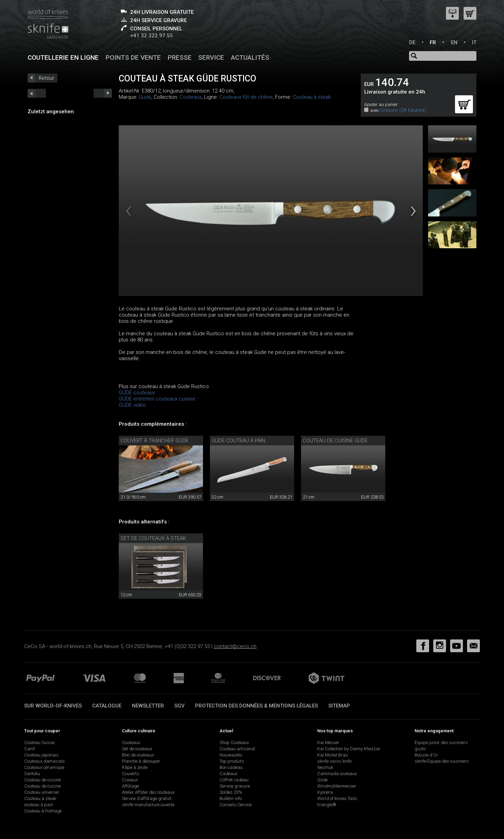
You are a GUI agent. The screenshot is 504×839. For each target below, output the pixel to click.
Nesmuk (325, 767)
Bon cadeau (231, 767)
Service (211, 57)
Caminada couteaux (337, 774)
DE (412, 42)
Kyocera (325, 792)
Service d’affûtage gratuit (147, 798)
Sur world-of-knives (53, 706)
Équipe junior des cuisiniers (441, 742)
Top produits (232, 761)
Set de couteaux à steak (153, 538)
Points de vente (133, 57)
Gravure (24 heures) (403, 110)
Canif (30, 749)
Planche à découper (141, 761)
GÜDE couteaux (137, 393)
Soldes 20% (231, 792)
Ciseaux (130, 780)
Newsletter (148, 706)
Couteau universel (41, 792)
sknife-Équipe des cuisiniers (442, 761)
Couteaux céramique (44, 767)
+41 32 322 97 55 (152, 36)
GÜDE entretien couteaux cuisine (157, 399)
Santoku (32, 774)
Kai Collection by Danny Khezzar (349, 749)
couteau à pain (39, 805)
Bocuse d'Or (426, 755)
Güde (145, 97)
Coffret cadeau (234, 780)
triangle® (327, 805)
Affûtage (130, 786)
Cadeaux (229, 774)
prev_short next (103, 93)
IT (474, 42)
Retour (46, 78)
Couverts (130, 774)
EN (454, 42)
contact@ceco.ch (235, 646)
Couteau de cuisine (42, 780)
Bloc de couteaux (138, 755)
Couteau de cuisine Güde (335, 441)
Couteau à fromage (43, 811)
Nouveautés (231, 755)
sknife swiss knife (334, 761)
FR (433, 42)
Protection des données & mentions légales (256, 706)
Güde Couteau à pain (238, 441)
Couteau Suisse (39, 742)
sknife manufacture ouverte (148, 805)
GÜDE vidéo (132, 405)
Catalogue (107, 706)
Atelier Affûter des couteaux (148, 792)
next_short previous (37, 93)
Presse (180, 57)
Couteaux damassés (45, 761)
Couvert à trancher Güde (154, 441)
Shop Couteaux (234, 742)
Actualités (250, 57)
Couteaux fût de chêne (246, 97)
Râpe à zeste (135, 767)
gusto (420, 749)
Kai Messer (328, 742)
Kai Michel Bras (333, 755)
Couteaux (191, 97)
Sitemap (339, 706)
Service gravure (235, 786)
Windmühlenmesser (337, 786)
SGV (180, 706)
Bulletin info (231, 798)
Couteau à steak (312, 97)
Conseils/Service (236, 805)
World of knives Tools (337, 798)
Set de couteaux (137, 749)
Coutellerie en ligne (63, 57)
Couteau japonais (41, 755)
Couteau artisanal (237, 749)
